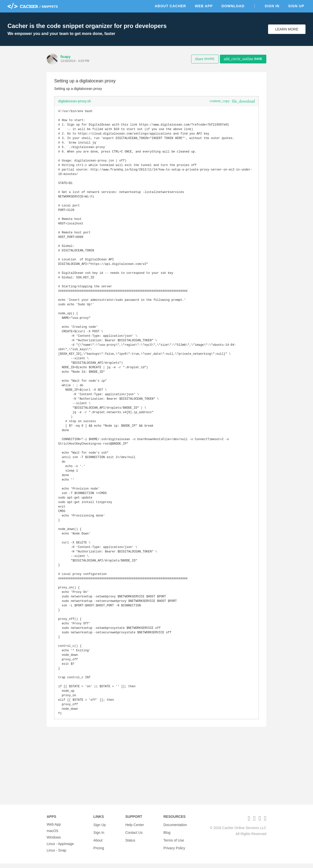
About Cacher (170, 6)
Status (130, 842)
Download (233, 6)
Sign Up (296, 6)
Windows (54, 842)
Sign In (272, 6)
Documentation (175, 829)
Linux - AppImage (60, 848)
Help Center (135, 829)
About (98, 842)
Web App (204, 6)
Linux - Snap (57, 855)
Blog (167, 835)
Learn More (287, 29)
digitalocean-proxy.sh (75, 101)
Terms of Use (174, 842)
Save (243, 59)
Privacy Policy (174, 848)
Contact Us (134, 835)
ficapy (65, 57)
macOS (53, 835)
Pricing (99, 848)
